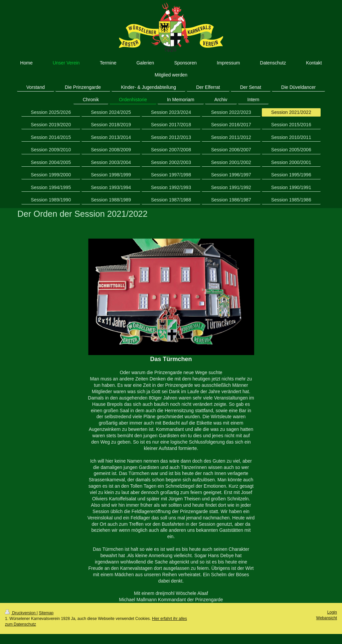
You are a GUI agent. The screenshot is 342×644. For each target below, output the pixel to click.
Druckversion (21, 613)
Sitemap (46, 613)
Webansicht (327, 618)
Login (332, 612)
